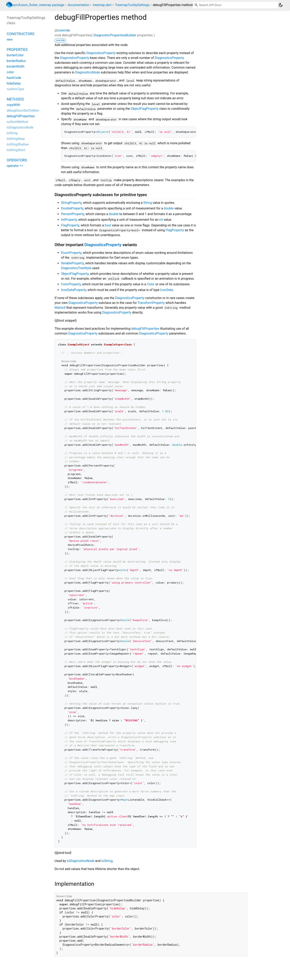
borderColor (15, 55)
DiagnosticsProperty (101, 53)
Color (151, 284)
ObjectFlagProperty (145, 109)
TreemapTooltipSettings (132, 5)
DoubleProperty (72, 208)
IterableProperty (72, 263)
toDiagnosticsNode (81, 861)
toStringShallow (18, 144)
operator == (15, 166)
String (148, 203)
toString (107, 861)
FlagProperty (70, 225)
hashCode (14, 78)
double (169, 208)
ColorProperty (71, 284)
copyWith (13, 105)
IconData (167, 290)
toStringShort (16, 150)
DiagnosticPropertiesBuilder (115, 35)
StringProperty (71, 203)
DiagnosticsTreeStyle (76, 268)
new (10, 39)
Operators (17, 160)
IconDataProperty (74, 290)
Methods (15, 99)
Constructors (21, 34)
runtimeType (15, 89)
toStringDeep (16, 139)
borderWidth (15, 66)
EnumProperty (71, 253)
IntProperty (69, 220)
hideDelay (14, 83)
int (161, 220)
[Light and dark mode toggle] (281, 5)
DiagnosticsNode (88, 72)
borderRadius (16, 61)
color (10, 72)
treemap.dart (102, 5)
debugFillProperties (145, 329)
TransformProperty (151, 303)
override (64, 30)
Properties (17, 50)
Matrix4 (60, 308)
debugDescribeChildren (23, 110)
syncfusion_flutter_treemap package (38, 5)
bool (108, 225)
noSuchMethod (17, 122)
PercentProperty (73, 214)
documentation (79, 5)
